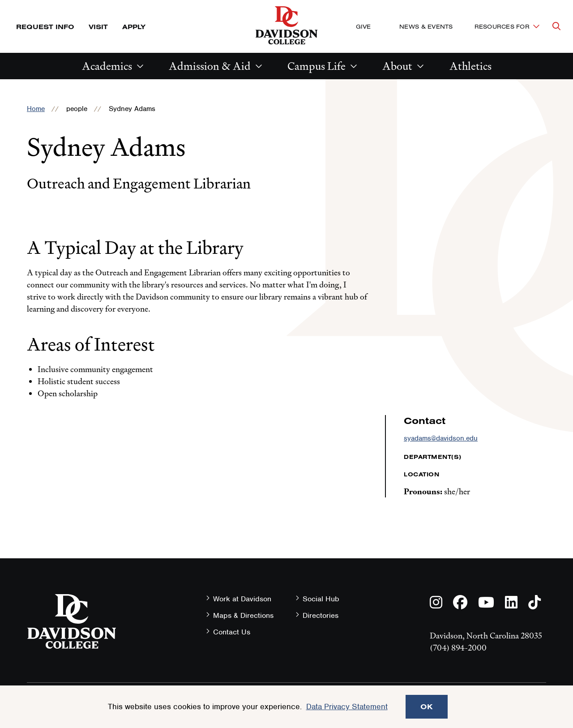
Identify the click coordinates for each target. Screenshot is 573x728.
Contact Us (232, 632)
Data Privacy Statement (347, 707)
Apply (134, 27)
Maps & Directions (243, 615)
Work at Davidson (242, 599)
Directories (321, 615)
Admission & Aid (210, 66)
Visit (98, 27)
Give (363, 26)
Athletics (470, 66)
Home (36, 109)
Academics (107, 66)
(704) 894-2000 (458, 648)
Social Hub (321, 599)
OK (427, 707)
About (397, 66)
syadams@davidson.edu (441, 438)
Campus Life (316, 66)
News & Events (426, 26)
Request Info (45, 27)
